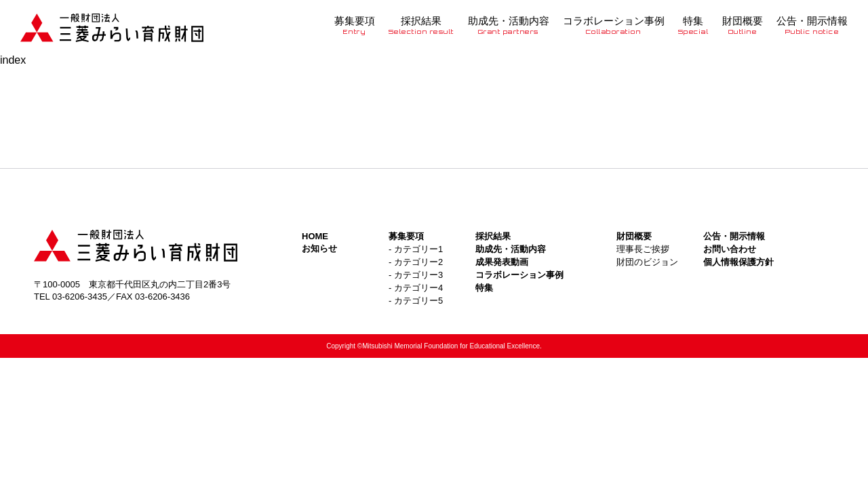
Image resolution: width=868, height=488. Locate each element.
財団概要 (743, 25)
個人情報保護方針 (738, 262)
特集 (694, 25)
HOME (315, 236)
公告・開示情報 (812, 25)
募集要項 (355, 25)
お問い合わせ (730, 249)
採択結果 (421, 25)
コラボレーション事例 (614, 25)
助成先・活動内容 (509, 25)
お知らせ (319, 248)
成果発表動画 (502, 262)
